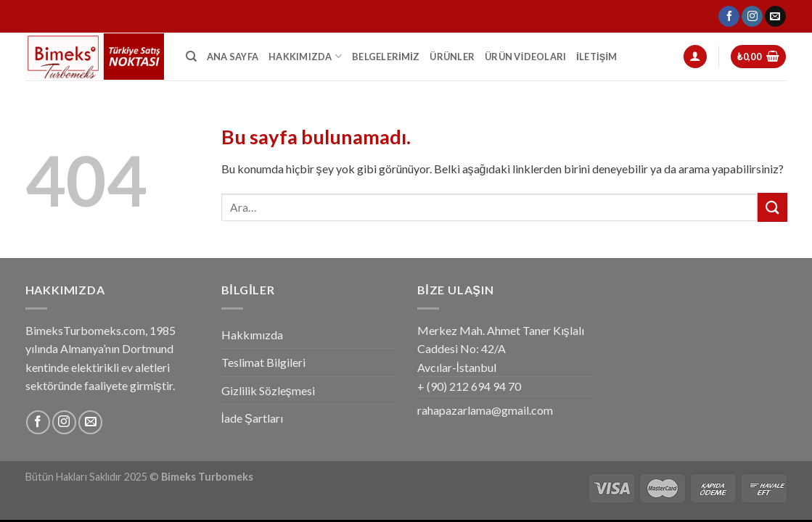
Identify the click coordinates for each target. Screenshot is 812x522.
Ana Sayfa (233, 57)
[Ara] (191, 57)
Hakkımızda (305, 56)
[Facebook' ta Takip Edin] (729, 17)
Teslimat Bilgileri (263, 362)
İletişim (596, 57)
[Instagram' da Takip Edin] (752, 17)
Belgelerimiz (386, 57)
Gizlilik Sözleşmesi (268, 390)
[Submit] (772, 207)
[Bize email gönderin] (775, 17)
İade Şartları (252, 418)
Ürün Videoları (525, 57)
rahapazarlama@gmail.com (485, 410)
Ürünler (452, 57)
